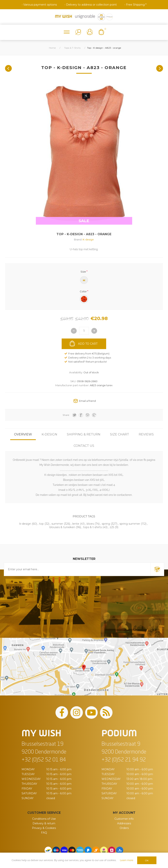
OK (147, 860)
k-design (25, 524)
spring (106, 524)
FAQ (44, 833)
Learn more (126, 860)
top (41, 524)
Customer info (124, 819)
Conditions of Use (44, 819)
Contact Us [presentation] (84, 446)
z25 (112, 527)
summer (57, 524)
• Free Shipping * (135, 5)
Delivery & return (44, 823)
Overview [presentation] (23, 434)
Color (83, 291)
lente (76, 524)
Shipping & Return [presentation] (84, 434)
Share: (66, 415)
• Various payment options (39, 5)
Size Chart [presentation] (120, 434)
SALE (84, 221)
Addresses (124, 823)
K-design (88, 239)
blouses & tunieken (62, 527)
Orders (124, 828)
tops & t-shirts (92, 527)
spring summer (130, 524)
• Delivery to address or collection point (91, 5)
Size (83, 271)
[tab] (23, 434)
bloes (90, 524)
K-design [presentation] (49, 434)
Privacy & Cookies (44, 828)
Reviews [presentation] (146, 434)
